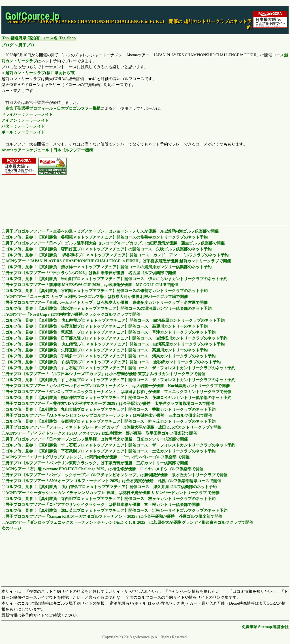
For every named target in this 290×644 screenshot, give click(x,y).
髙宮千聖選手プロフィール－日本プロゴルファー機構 (53, 109)
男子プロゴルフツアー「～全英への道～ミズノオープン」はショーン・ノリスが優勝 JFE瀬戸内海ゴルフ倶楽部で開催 (112, 231)
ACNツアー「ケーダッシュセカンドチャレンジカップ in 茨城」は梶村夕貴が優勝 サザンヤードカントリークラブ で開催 (112, 493)
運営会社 (281, 627)
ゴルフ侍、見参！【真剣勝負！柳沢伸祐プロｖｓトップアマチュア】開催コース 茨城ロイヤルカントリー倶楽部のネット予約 (118, 398)
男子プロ (26, 45)
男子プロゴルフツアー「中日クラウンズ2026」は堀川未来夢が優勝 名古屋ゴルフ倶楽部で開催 (91, 273)
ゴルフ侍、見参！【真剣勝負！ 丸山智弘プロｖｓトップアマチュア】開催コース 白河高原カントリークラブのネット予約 (115, 320)
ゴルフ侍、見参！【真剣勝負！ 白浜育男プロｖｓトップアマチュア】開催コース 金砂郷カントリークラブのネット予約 (113, 362)
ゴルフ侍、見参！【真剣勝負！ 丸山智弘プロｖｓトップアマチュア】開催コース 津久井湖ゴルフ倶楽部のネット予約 (111, 487)
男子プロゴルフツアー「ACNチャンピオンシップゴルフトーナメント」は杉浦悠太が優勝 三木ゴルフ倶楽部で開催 (109, 416)
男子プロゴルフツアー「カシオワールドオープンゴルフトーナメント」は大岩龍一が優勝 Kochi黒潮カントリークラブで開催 (118, 386)
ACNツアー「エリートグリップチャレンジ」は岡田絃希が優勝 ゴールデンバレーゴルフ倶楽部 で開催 (97, 457)
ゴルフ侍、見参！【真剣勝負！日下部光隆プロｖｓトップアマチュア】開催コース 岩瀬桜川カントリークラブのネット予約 (116, 338)
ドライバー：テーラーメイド (27, 114)
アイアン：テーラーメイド (25, 120)
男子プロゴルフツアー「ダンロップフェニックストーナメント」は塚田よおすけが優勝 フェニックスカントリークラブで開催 (118, 392)
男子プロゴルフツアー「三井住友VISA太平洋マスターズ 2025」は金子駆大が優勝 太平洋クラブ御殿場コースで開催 (110, 404)
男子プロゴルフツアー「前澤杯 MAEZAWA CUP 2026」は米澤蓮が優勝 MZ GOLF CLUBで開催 (92, 285)
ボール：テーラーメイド (23, 132)
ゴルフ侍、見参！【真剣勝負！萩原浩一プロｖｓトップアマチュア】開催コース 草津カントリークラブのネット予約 (110, 332)
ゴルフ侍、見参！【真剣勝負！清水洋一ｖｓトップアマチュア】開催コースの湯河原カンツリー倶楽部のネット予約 (108, 267)
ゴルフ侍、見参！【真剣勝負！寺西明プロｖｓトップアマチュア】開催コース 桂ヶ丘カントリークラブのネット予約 (110, 421)
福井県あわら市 (60, 73)
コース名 (50, 38)
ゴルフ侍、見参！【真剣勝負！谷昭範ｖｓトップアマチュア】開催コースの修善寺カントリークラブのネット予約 (106, 237)
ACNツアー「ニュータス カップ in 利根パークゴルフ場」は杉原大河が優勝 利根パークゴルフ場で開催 (97, 297)
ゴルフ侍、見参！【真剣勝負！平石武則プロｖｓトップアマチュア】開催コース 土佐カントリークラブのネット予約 (110, 451)
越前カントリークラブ (25, 73)
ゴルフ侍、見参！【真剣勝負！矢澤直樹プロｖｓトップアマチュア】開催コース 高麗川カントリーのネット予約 (106, 326)
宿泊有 (34, 38)
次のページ (11, 528)
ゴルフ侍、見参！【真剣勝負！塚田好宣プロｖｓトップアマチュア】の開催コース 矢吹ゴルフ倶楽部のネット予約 (108, 249)
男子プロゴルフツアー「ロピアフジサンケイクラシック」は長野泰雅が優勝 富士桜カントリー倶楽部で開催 (103, 505)
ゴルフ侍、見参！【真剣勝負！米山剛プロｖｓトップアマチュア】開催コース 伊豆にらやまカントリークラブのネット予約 (116, 279)
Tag (62, 38)
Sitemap (265, 627)
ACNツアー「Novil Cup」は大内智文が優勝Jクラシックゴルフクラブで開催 (73, 315)
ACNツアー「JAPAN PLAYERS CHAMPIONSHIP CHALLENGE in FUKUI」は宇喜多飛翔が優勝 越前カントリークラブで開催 (118, 261)
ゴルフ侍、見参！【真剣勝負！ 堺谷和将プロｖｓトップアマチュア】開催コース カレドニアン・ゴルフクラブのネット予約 (117, 255)
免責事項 (250, 627)
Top (6, 38)
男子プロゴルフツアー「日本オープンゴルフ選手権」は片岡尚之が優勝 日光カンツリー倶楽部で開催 (97, 439)
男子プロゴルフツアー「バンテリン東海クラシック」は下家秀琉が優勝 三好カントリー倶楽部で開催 (97, 463)
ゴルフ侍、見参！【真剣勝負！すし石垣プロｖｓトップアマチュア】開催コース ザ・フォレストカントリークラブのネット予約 (120, 368)
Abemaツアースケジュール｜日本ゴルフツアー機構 (47, 150)
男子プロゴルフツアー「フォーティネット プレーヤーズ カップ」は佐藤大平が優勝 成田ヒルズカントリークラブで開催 (113, 427)
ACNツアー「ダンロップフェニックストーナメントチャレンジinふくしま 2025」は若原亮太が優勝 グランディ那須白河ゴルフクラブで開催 (129, 522)
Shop (71, 38)
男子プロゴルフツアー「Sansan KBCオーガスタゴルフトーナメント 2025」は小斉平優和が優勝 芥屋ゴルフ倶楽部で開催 (114, 517)
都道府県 (18, 38)
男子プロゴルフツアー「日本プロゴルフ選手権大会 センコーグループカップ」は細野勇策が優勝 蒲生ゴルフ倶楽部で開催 (115, 243)
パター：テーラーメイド (23, 126)
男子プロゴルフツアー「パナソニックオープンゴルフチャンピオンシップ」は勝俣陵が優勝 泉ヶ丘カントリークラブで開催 (116, 475)
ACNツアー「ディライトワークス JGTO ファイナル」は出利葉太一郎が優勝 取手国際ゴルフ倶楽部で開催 (101, 433)
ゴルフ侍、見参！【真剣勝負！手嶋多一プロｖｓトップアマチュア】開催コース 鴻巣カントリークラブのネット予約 (110, 356)
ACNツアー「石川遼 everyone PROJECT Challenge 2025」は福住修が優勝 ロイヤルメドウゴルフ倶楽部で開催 (104, 469)
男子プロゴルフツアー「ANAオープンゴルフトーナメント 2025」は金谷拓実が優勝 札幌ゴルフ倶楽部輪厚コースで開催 (113, 481)
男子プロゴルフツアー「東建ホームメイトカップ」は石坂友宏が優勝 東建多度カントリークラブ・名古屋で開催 (106, 303)
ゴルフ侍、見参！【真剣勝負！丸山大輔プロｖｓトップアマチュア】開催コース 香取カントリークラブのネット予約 (110, 410)
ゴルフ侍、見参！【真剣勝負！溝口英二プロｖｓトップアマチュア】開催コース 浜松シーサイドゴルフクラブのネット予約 (116, 511)
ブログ (7, 45)
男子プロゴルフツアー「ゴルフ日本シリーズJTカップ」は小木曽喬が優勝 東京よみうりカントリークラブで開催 (105, 374)
